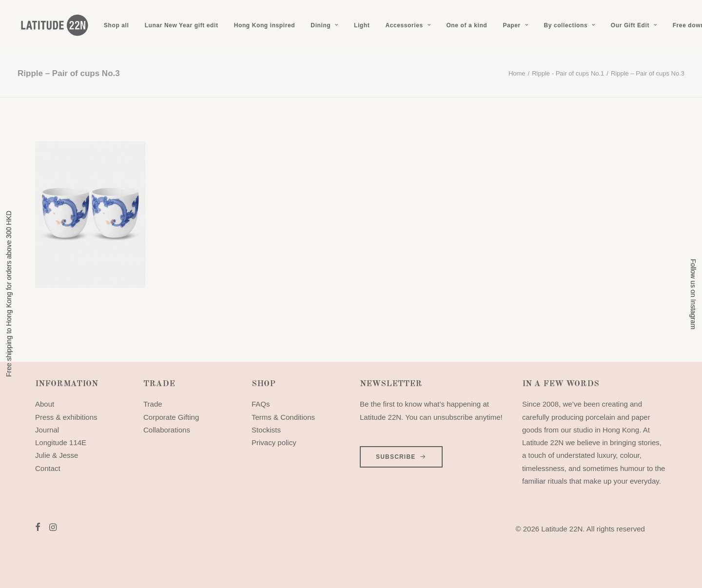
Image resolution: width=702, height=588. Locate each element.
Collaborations (167, 430)
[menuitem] (116, 25)
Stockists (266, 430)
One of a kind (467, 25)
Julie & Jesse (57, 455)
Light (362, 25)
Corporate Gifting (171, 417)
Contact (48, 468)
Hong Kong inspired (264, 25)
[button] (38, 528)
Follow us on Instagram (693, 294)
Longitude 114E (61, 442)
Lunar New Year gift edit (182, 25)
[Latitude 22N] (54, 25)
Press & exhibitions (66, 417)
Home (517, 73)
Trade (153, 404)
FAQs (261, 404)
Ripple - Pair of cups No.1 (568, 73)
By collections (569, 25)
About (45, 404)
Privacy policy (274, 442)
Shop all (116, 25)
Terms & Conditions (283, 417)
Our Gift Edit (634, 25)
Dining (324, 25)
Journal (47, 430)
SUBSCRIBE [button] (401, 457)
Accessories (408, 25)
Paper (515, 25)
